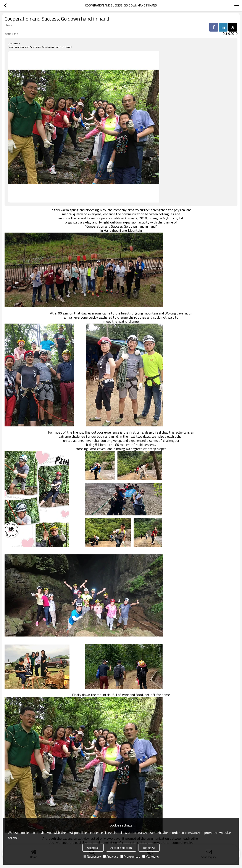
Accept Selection (121, 848)
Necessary (92, 856)
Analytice (111, 856)
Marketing (150, 856)
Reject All (149, 848)
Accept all (93, 848)
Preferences (130, 856)
